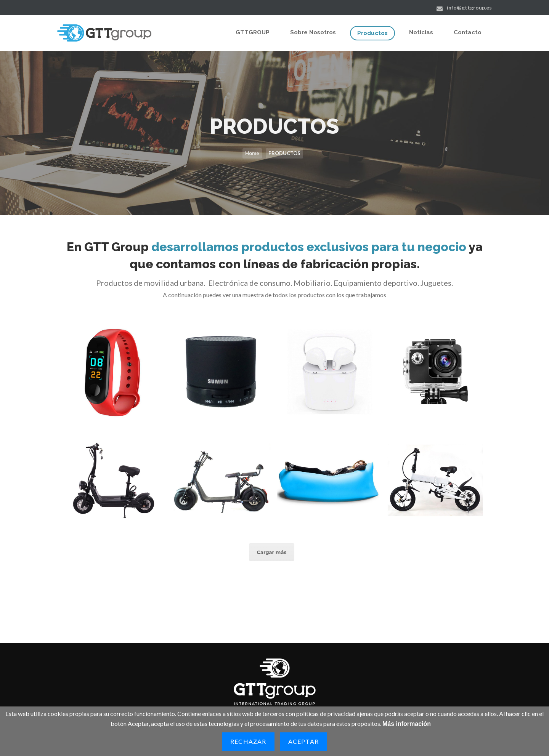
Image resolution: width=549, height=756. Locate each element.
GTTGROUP (253, 32)
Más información (407, 724)
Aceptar (303, 741)
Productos (372, 33)
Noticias (421, 32)
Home (252, 153)
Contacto (468, 32)
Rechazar (248, 741)
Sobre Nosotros (313, 32)
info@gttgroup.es (469, 7)
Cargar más (272, 552)
